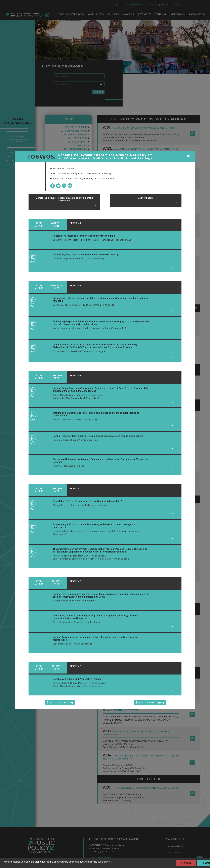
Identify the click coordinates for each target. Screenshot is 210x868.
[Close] (188, 156)
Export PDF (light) (150, 702)
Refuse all (186, 863)
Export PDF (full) (60, 702)
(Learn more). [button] (105, 862)
